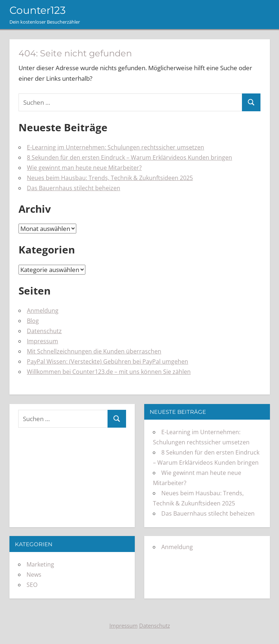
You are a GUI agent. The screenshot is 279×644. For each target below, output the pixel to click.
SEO (32, 585)
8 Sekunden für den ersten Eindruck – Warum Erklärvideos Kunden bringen (130, 157)
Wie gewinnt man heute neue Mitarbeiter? (84, 168)
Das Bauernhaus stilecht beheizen (74, 188)
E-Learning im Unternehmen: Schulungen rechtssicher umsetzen (116, 147)
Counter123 (38, 10)
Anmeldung (43, 311)
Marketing (40, 564)
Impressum (43, 341)
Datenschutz (44, 331)
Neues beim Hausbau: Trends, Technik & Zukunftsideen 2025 (110, 178)
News (34, 575)
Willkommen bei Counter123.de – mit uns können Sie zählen (109, 372)
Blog (33, 321)
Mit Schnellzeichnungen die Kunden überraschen (94, 351)
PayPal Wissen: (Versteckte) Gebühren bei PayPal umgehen (108, 361)
